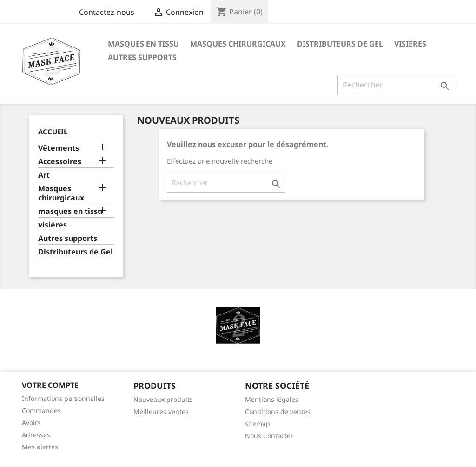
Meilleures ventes (161, 411)
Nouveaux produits (163, 399)
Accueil (53, 132)
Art (44, 175)
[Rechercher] (396, 85)
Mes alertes (40, 447)
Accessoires (60, 162)
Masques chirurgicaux (238, 44)
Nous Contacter (269, 436)
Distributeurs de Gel (340, 44)
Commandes (41, 410)
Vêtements (59, 148)
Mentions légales (272, 399)
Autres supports (142, 57)
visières (410, 44)
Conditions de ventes (278, 411)
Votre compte (50, 385)
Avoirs (31, 423)
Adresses (36, 435)
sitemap (258, 424)
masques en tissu (143, 44)
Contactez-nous (107, 12)
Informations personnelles (63, 398)
